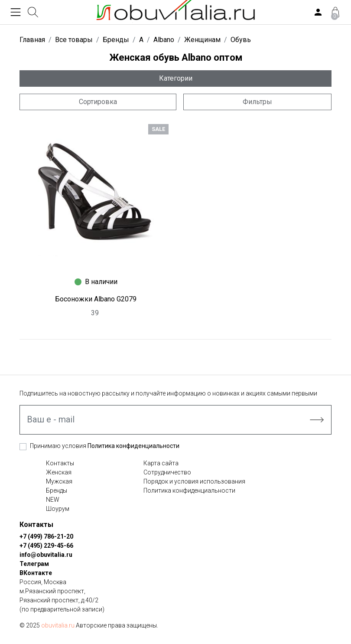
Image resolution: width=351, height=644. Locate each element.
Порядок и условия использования (194, 481)
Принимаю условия (105, 446)
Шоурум (58, 509)
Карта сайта (161, 463)
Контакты (60, 463)
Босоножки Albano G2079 (96, 299)
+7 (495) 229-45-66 (46, 546)
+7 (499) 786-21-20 (46, 536)
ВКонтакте (36, 573)
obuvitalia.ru (58, 625)
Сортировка (98, 102)
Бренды (57, 490)
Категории (176, 78)
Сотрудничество (167, 472)
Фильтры (257, 102)
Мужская (59, 481)
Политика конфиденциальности (133, 446)
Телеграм (34, 564)
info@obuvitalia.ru (46, 555)
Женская (59, 472)
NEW (53, 500)
